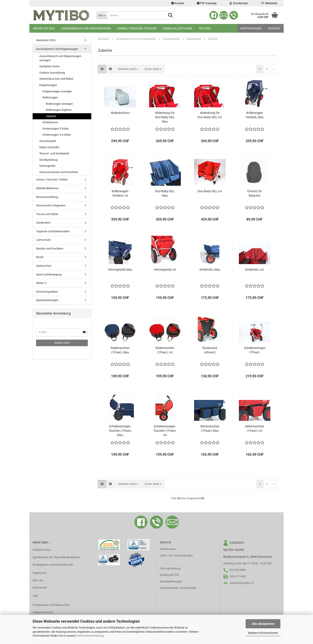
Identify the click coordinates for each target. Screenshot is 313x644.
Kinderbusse (50, 122)
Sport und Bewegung (49, 274)
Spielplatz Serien (50, 66)
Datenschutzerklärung (90, 636)
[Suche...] (102, 15)
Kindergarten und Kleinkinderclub (53, 565)
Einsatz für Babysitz (255, 193)
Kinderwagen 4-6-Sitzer (57, 135)
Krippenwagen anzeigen (57, 91)
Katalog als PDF (170, 575)
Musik (40, 257)
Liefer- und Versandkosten (176, 555)
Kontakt (178, 3)
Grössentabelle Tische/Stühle (178, 588)
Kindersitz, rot (255, 270)
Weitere (204, 28)
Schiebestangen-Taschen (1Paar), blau (120, 431)
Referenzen (40, 588)
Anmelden (62, 343)
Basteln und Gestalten (50, 249)
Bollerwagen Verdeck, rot (120, 193)
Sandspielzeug (48, 160)
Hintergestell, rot (165, 270)
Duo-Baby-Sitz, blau (165, 193)
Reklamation (168, 549)
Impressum (40, 573)
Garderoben (43, 223)
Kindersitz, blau (210, 270)
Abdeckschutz (120, 113)
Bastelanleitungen (47, 300)
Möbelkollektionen (178, 28)
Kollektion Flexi (42, 550)
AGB (35, 596)
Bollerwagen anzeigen (59, 104)
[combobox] (128, 69)
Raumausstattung (47, 197)
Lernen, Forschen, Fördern (137, 28)
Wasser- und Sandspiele (54, 153)
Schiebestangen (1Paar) (255, 350)
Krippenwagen (251, 28)
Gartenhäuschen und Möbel (56, 79)
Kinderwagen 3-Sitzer (56, 129)
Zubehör (51, 116)
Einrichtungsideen (47, 292)
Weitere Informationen (263, 633)
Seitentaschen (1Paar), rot (255, 428)
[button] (102, 69)
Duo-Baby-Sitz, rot (210, 191)
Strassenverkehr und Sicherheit (59, 172)
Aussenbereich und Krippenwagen (86, 28)
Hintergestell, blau (120, 270)
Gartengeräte (47, 166)
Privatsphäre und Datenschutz (51, 605)
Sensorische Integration (51, 205)
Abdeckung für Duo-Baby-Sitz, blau (165, 117)
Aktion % (41, 283)
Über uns (38, 580)
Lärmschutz (43, 240)
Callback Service (43, 612)
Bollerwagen (50, 97)
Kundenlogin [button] (239, 3)
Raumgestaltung (170, 568)
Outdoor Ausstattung (52, 73)
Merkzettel (269, 3)
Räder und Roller (49, 147)
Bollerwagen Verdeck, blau (255, 115)
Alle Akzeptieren (263, 624)
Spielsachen (44, 266)
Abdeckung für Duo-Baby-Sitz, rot (210, 115)
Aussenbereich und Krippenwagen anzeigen (60, 58)
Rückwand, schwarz (210, 350)
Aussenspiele (48, 141)
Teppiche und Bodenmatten (53, 231)
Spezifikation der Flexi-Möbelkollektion (56, 557)
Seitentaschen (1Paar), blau (210, 428)
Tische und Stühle (47, 214)
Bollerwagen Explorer (59, 110)
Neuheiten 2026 (44, 28)
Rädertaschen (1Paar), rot (165, 350)
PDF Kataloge (207, 3)
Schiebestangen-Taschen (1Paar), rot (165, 431)
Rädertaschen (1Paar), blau (120, 350)
